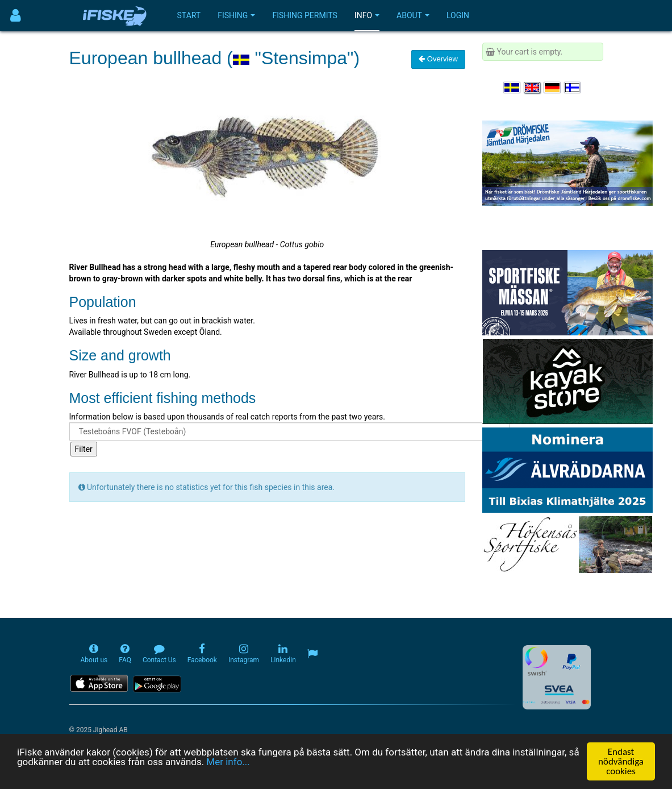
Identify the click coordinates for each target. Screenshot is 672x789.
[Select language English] (533, 88)
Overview (438, 59)
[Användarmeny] (16, 16)
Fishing (236, 15)
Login (458, 15)
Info (367, 15)
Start (189, 15)
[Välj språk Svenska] (512, 88)
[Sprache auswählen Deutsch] (553, 88)
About (413, 15)
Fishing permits (304, 15)
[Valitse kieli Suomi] (573, 88)
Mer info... (228, 762)
